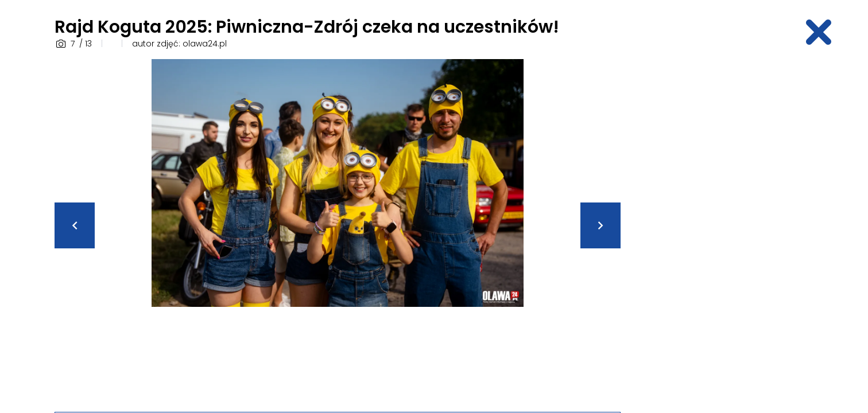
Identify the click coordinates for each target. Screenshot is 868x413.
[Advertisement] (724, 231)
